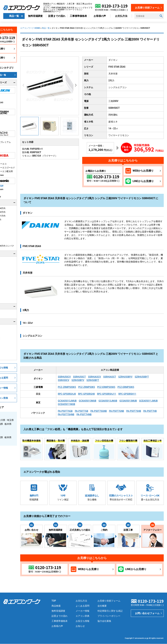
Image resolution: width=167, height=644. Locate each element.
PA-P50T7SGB (65, 411)
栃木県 (8, 424)
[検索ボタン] (161, 16)
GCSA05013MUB (128, 401)
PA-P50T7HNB (84, 414)
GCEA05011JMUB (148, 401)
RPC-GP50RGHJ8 (67, 394)
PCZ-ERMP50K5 (126, 387)
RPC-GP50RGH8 (86, 394)
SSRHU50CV (64, 377)
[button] (76, 85)
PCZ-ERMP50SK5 (106, 387)
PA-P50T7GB (82, 411)
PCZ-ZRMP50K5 (87, 387)
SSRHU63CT (110, 377)
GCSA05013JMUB (108, 401)
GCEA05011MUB (67, 404)
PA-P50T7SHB (134, 411)
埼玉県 (10, 420)
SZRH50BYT (93, 380)
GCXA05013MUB (87, 401)
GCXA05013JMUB (67, 401)
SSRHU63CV (95, 377)
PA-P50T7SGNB (99, 411)
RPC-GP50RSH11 (127, 394)
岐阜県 (8, 437)
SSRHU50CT (79, 377)
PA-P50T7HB (150, 411)
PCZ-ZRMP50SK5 (67, 387)
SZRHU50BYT (142, 377)
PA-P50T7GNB (117, 411)
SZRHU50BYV (125, 377)
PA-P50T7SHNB (66, 414)
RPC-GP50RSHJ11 (107, 394)
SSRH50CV (64, 380)
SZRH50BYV (78, 380)
